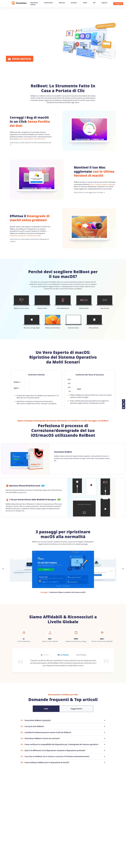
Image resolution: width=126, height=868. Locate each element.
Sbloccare (62, 3)
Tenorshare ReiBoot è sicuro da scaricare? (40, 738)
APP (94, 3)
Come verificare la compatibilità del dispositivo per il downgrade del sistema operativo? (60, 744)
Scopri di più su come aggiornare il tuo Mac (89, 192)
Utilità (85, 3)
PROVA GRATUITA (20, 59)
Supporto (104, 3)
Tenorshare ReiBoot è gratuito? (36, 720)
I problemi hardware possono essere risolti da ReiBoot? (46, 732)
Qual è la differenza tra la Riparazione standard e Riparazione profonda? (53, 750)
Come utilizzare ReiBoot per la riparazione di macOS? (45, 762)
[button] (3, 569)
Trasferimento (48, 3)
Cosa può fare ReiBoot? (32, 726)
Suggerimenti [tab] (76, 709)
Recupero (74, 3)
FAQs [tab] (46, 709)
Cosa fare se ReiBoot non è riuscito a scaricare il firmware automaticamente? (55, 756)
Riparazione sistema (34, 4)
